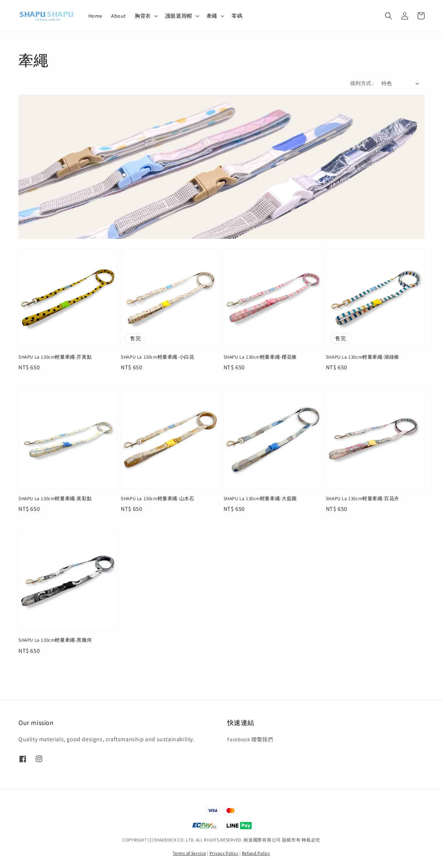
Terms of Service (189, 853)
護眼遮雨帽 (179, 16)
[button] (388, 16)
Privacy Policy (224, 853)
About (119, 16)
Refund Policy (256, 853)
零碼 (237, 16)
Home (95, 16)
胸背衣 (143, 16)
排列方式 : (362, 83)
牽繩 (212, 16)
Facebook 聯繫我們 (250, 739)
